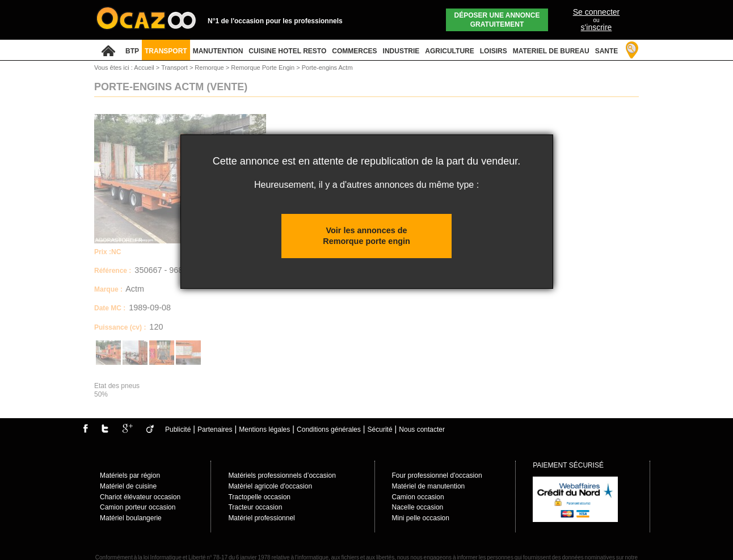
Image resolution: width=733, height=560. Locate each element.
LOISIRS (494, 51)
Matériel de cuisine (128, 486)
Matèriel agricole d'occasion (270, 486)
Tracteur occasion (255, 507)
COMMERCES (354, 51)
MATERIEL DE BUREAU (551, 51)
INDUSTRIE (401, 51)
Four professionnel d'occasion (437, 475)
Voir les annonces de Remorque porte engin (366, 236)
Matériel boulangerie (131, 518)
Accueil (144, 68)
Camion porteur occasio (136, 507)
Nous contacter (422, 430)
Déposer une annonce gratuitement (497, 20)
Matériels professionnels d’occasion (282, 475)
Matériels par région (130, 475)
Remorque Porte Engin (264, 68)
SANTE (607, 51)
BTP (132, 51)
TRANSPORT (166, 51)
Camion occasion (418, 497)
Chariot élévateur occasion (140, 497)
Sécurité (380, 430)
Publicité (178, 430)
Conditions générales (329, 430)
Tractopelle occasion (259, 497)
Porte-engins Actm (327, 68)
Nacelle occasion (418, 507)
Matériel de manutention (429, 486)
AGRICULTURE (449, 51)
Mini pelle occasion (421, 518)
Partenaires (215, 430)
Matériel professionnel (261, 518)
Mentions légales (264, 430)
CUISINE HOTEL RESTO (287, 51)
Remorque (210, 68)
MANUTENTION (218, 51)
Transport (175, 68)
